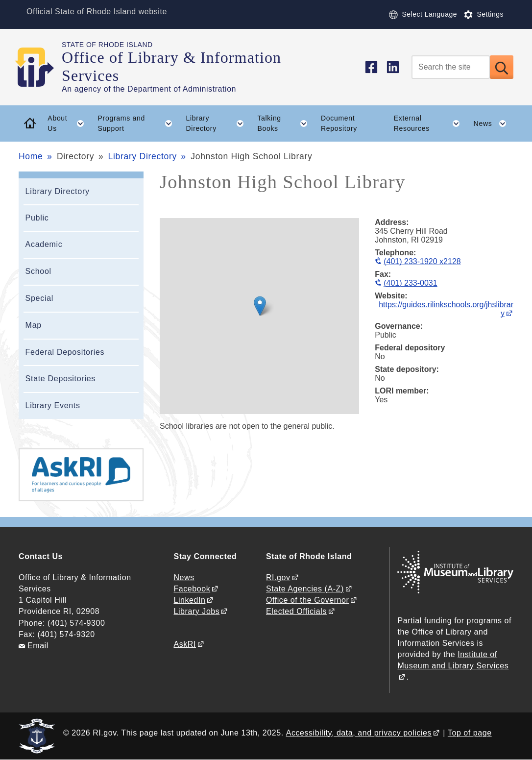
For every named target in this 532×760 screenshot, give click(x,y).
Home (31, 156)
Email (38, 646)
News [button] (494, 123)
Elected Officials (296, 611)
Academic (44, 244)
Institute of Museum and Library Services (453, 660)
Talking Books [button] (286, 123)
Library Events (53, 405)
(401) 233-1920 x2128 (422, 261)
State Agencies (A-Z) (305, 589)
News (184, 577)
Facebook (192, 589)
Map (34, 325)
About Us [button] (69, 123)
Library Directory (143, 156)
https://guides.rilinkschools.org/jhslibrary (446, 309)
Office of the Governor (307, 600)
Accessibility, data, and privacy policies (359, 733)
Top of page (470, 733)
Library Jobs (197, 611)
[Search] (451, 67)
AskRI (185, 644)
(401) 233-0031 (410, 283)
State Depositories (60, 379)
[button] (260, 306)
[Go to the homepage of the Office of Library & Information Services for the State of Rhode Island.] (40, 67)
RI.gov (278, 577)
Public (37, 218)
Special (39, 298)
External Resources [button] (430, 123)
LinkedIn (190, 600)
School (38, 271)
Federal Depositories (65, 352)
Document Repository (339, 123)
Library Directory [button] (218, 123)
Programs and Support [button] (139, 123)
